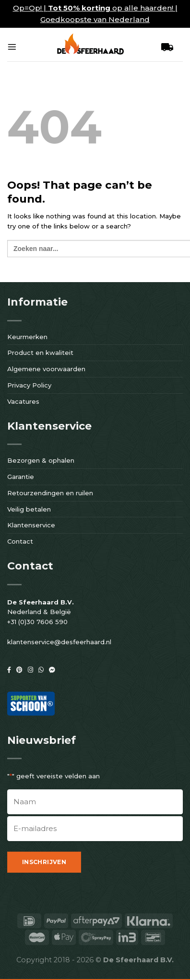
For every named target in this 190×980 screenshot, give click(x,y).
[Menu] (12, 47)
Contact (20, 541)
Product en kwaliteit (40, 353)
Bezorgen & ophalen (41, 460)
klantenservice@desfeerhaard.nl (59, 642)
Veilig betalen (29, 509)
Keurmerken (27, 337)
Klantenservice (31, 525)
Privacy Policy (29, 385)
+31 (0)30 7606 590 (37, 622)
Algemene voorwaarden (46, 369)
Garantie (21, 477)
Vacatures (23, 401)
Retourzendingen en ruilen (50, 493)
